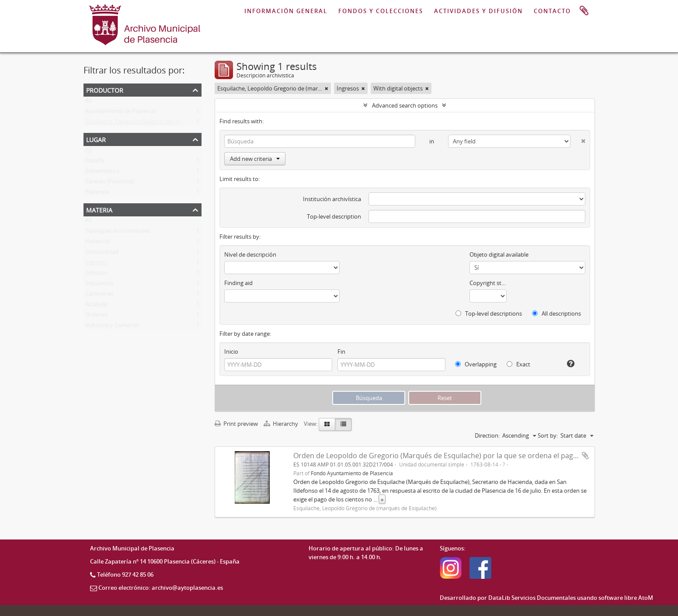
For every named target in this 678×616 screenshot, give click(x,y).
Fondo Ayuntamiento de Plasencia (352, 473)
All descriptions (556, 313)
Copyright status (488, 283)
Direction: (487, 435)
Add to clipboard (585, 456)
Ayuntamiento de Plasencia (121, 113)
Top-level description (334, 216)
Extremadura (102, 173)
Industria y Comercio (112, 327)
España (95, 162)
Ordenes (96, 317)
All (88, 102)
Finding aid (238, 283)
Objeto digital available (499, 254)
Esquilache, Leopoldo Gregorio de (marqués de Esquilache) (161, 123)
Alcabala (96, 306)
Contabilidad (102, 254)
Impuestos (99, 285)
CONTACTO (552, 11)
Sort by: (548, 435)
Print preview (236, 424)
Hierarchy (282, 424)
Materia (99, 209)
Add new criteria (255, 159)
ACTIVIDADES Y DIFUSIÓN (478, 11)
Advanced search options (405, 105)
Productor (105, 89)
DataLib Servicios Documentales (532, 598)
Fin (341, 352)
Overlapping (476, 364)
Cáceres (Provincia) (110, 183)
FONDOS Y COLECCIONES (381, 11)
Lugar (96, 139)
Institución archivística (332, 199)
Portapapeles (584, 11)
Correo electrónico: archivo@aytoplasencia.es (161, 588)
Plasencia (97, 194)
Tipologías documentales (118, 233)
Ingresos (96, 264)
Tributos (96, 275)
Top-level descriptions (489, 313)
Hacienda (97, 243)
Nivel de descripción (250, 254)
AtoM (646, 598)
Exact (518, 364)
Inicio (231, 352)
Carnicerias (99, 296)
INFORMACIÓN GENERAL (286, 11)
